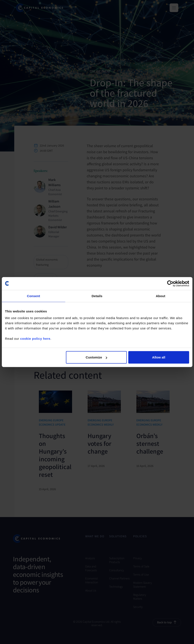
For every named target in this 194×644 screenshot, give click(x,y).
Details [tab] (97, 296)
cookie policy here (35, 339)
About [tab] (161, 296)
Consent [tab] (34, 296)
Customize (96, 357)
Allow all (159, 357)
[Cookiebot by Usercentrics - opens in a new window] (170, 283)
